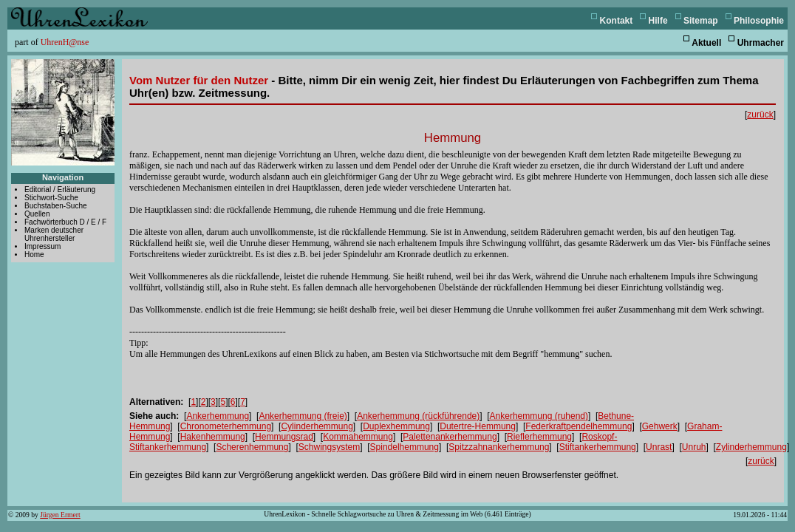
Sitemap (701, 21)
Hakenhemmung (213, 437)
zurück (760, 115)
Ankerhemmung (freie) (303, 416)
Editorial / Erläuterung (60, 190)
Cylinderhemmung (317, 426)
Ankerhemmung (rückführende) (418, 416)
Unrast (659, 447)
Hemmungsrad (284, 437)
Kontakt (617, 21)
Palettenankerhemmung (450, 437)
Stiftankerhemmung (598, 447)
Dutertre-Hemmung (478, 426)
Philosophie (759, 21)
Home (34, 255)
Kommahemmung (358, 437)
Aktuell (706, 43)
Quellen (37, 214)
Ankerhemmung (218, 416)
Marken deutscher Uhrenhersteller (54, 234)
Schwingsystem (329, 447)
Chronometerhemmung (226, 426)
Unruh (694, 447)
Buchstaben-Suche (56, 206)
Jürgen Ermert (60, 515)
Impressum (42, 246)
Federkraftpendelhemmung (579, 426)
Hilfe (658, 21)
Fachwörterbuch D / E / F (65, 222)
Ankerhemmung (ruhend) (539, 416)
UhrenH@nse (65, 42)
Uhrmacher (761, 43)
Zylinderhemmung (751, 447)
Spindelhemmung (405, 447)
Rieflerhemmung (539, 437)
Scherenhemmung (252, 447)
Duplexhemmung (396, 426)
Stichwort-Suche (51, 198)
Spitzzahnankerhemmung (499, 447)
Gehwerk (660, 426)
